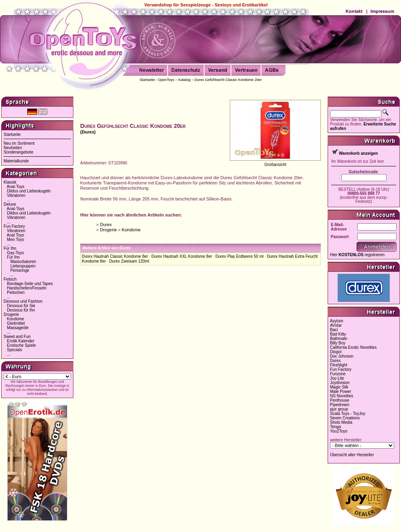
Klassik (10, 182)
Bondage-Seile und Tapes (30, 284)
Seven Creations (345, 418)
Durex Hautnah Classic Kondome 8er (115, 256)
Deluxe (10, 204)
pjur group (339, 409)
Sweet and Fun (17, 337)
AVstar (336, 325)
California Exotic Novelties (353, 347)
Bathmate (339, 339)
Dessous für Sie (21, 306)
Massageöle (18, 328)
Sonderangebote (18, 152)
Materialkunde (16, 161)
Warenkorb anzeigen (358, 153)
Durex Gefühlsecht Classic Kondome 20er (228, 80)
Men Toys (15, 240)
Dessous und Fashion (23, 301)
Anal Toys (15, 235)
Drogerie (11, 315)
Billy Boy (338, 343)
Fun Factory (14, 226)
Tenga (335, 427)
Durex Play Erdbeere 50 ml (239, 256)
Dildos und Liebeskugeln (29, 191)
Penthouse (340, 400)
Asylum (337, 321)
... (8, 200)
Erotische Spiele (21, 345)
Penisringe (20, 270)
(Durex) (88, 132)
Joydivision (340, 383)
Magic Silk (339, 387)
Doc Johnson (342, 356)
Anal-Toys (16, 187)
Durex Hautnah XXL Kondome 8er (181, 256)
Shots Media (341, 422)
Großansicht (275, 165)
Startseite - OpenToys (157, 80)
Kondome (15, 319)
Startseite (12, 135)
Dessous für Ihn (21, 310)
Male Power (341, 391)
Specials (14, 350)
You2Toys (339, 431)
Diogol (336, 352)
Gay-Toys (15, 253)
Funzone (338, 374)
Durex (106, 225)
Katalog (185, 80)
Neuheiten (13, 148)
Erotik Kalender (20, 341)
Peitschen (16, 292)
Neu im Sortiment (19, 143)
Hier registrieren (357, 255)
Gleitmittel (16, 323)
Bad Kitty (338, 334)
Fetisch (10, 279)
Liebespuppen (23, 266)
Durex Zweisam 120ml (129, 261)
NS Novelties (342, 396)
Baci (334, 330)
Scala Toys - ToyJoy (348, 414)
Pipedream (340, 405)
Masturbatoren (23, 262)
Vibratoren (16, 195)
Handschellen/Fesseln (26, 288)
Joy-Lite (337, 378)
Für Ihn (10, 248)
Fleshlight (339, 365)
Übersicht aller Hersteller (352, 455)
